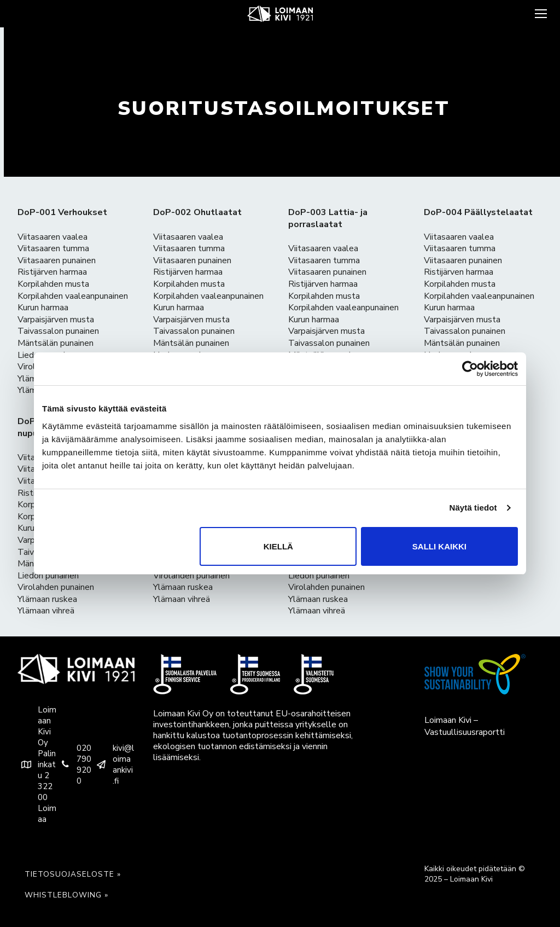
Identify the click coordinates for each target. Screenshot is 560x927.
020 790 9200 (74, 764)
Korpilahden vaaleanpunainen (73, 296)
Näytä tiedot (473, 508)
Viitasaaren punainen (57, 260)
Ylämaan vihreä (46, 611)
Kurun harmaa (43, 308)
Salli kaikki (439, 546)
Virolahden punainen (56, 587)
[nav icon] (540, 14)
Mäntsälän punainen (56, 343)
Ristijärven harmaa (52, 272)
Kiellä (278, 546)
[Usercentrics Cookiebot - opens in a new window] (470, 369)
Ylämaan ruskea (47, 599)
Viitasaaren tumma (53, 248)
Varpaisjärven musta (56, 320)
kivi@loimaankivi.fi (113, 764)
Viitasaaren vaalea (52, 237)
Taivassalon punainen (58, 331)
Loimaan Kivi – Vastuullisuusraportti (465, 726)
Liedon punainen (48, 576)
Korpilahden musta (53, 284)
